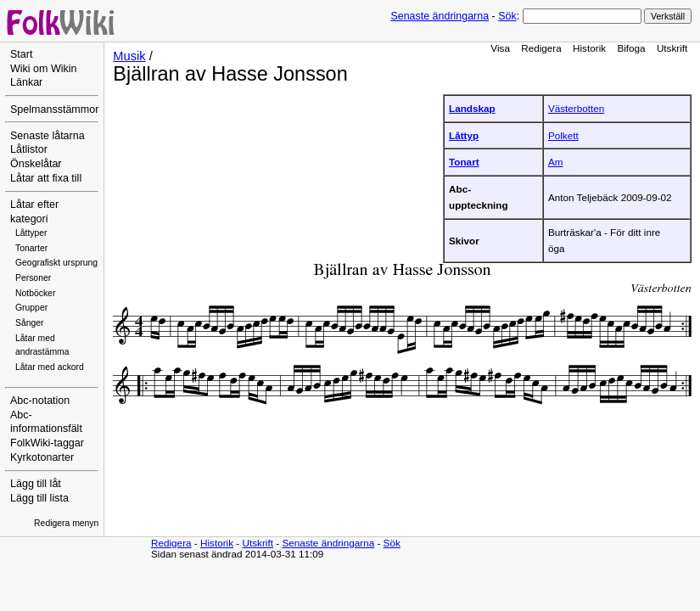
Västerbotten (576, 108)
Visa (500, 48)
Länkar (26, 82)
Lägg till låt (36, 484)
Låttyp (464, 135)
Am (556, 162)
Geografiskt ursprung (56, 263)
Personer (33, 278)
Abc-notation (40, 401)
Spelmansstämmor (54, 109)
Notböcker (35, 293)
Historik (589, 48)
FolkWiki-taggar (47, 443)
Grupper (31, 308)
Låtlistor (29, 149)
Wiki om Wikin (44, 69)
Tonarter (31, 248)
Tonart (464, 162)
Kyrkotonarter (42, 457)
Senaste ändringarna (440, 16)
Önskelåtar (36, 164)
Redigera (541, 48)
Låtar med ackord (50, 367)
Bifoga (631, 48)
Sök (507, 16)
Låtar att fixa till (46, 178)
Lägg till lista (39, 498)
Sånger (30, 323)
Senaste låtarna (48, 136)
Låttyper (31, 233)
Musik (129, 56)
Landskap (472, 108)
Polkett (563, 135)
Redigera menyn (66, 523)
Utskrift (672, 48)
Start (21, 54)
